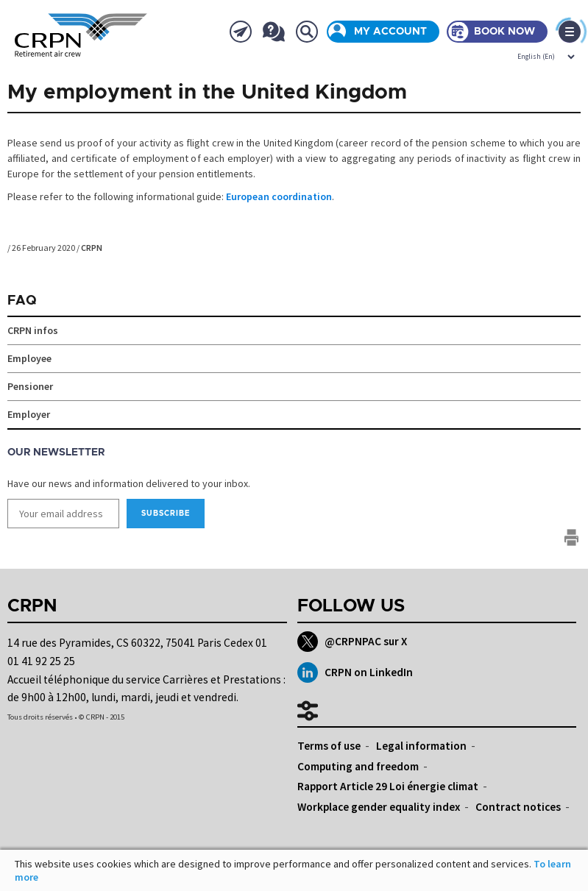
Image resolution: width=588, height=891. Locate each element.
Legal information (421, 746)
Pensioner (30, 386)
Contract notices (518, 807)
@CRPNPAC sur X (352, 642)
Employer (29, 414)
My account (390, 32)
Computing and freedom (358, 766)
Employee (29, 358)
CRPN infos (33, 330)
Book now (504, 32)
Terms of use (329, 746)
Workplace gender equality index (379, 807)
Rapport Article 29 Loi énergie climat (388, 786)
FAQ (22, 301)
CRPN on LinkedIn (355, 672)
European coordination (279, 196)
